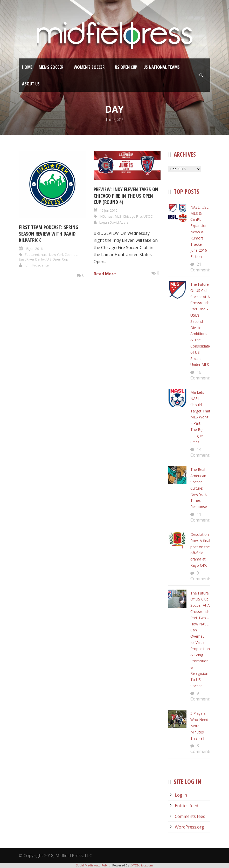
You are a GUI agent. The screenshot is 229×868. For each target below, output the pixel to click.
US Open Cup (126, 67)
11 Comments (201, 517)
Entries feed (186, 806)
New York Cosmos (63, 255)
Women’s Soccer (89, 67)
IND (102, 216)
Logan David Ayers (114, 222)
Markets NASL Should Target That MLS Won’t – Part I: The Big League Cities (200, 417)
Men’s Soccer (51, 67)
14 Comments (201, 452)
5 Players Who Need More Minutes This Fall (199, 726)
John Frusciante (37, 265)
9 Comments (201, 576)
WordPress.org (189, 827)
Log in (181, 795)
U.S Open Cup (57, 259)
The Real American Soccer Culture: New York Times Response (199, 488)
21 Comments (201, 267)
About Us (31, 84)
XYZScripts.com (142, 865)
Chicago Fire (132, 216)
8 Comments (201, 749)
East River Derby (32, 259)
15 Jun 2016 (34, 249)
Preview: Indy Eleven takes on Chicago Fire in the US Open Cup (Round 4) (126, 196)
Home (27, 67)
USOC (148, 216)
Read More (105, 274)
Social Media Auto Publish (94, 865)
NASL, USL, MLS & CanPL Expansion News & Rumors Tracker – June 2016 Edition (200, 232)
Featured (32, 255)
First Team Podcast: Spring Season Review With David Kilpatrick (48, 234)
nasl (44, 255)
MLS (118, 216)
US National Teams (162, 67)
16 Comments (201, 375)
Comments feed (190, 816)
